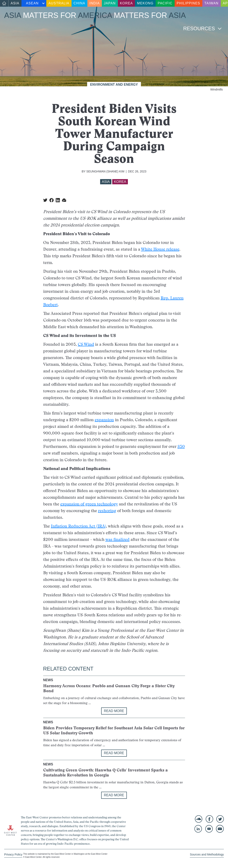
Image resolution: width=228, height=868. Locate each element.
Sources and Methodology (207, 854)
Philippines (188, 3)
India (95, 3)
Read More (114, 711)
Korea (126, 3)
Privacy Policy (13, 854)
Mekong (145, 3)
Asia (15, 3)
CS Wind (86, 344)
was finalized (117, 539)
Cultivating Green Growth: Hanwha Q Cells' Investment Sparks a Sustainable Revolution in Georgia (105, 773)
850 (181, 446)
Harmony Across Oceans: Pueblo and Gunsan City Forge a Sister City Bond (109, 688)
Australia (59, 3)
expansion (104, 420)
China (79, 3)
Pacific (165, 3)
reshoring (107, 511)
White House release (160, 249)
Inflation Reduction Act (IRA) (78, 526)
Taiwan (212, 3)
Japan (110, 3)
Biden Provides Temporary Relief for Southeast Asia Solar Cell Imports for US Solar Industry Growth (114, 730)
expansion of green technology (89, 504)
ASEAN (32, 3)
